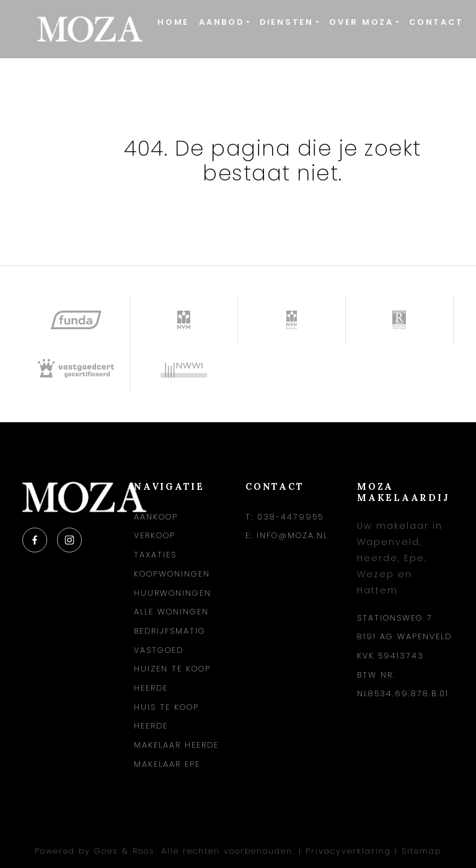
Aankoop (156, 517)
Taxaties (155, 555)
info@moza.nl (292, 535)
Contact (436, 22)
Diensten (287, 22)
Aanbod (222, 22)
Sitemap (421, 851)
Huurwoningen (173, 593)
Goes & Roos (125, 851)
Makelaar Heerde (176, 745)
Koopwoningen (172, 574)
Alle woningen (171, 612)
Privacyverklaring (348, 851)
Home (173, 22)
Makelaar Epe (167, 764)
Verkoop (155, 535)
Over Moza (361, 22)
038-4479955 (290, 517)
